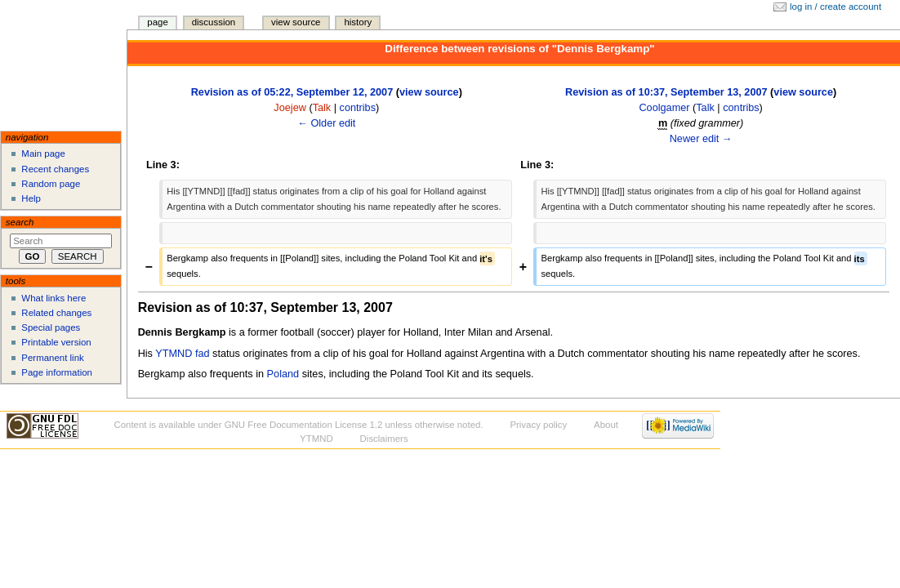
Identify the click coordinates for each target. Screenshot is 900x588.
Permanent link (52, 358)
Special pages (51, 327)
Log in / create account (835, 7)
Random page (51, 184)
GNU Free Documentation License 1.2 (304, 425)
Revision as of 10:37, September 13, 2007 (666, 92)
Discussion (214, 22)
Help (31, 198)
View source (296, 22)
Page (157, 22)
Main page (43, 154)
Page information (57, 372)
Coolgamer (664, 108)
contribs (358, 108)
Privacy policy (538, 425)
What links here (53, 298)
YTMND (174, 354)
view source (429, 92)
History (358, 22)
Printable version (56, 342)
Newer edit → (701, 139)
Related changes (56, 313)
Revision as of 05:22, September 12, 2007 (292, 92)
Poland (283, 374)
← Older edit (326, 123)
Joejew (290, 108)
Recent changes (55, 169)
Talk (322, 108)
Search (20, 222)
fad (203, 354)
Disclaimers (384, 439)
